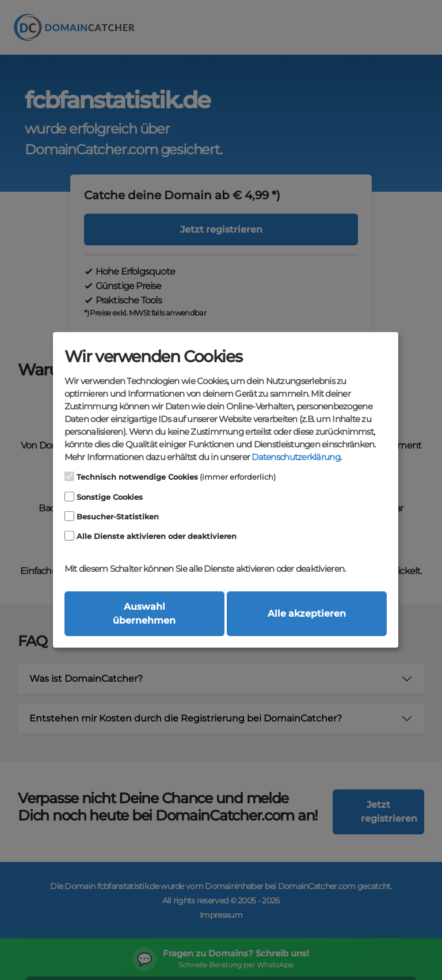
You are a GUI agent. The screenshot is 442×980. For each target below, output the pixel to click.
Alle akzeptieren (307, 614)
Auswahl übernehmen (144, 614)
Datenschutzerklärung (296, 457)
